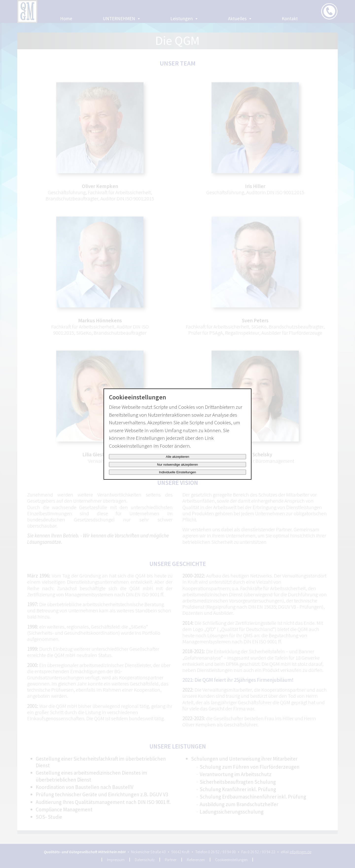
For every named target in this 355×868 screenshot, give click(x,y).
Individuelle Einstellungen (177, 472)
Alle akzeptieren (178, 457)
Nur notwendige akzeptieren (177, 465)
